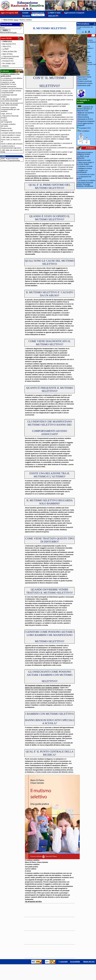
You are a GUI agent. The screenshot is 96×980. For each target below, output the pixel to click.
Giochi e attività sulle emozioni (12, 144)
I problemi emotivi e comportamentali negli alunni (11, 147)
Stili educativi (82, 115)
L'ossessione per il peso (86, 175)
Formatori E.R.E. (38, 13)
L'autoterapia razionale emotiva (9, 96)
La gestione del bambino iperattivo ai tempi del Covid (85, 108)
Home (16, 20)
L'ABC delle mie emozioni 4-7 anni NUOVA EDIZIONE (11, 100)
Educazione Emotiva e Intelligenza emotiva (85, 153)
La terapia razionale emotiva (11, 133)
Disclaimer (26, 16)
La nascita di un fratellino (86, 181)
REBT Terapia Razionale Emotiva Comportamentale (10, 159)
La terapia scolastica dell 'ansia (8, 125)
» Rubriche (5, 66)
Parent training (83, 117)
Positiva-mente (6, 128)
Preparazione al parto (85, 83)
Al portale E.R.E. (84, 128)
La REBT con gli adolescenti (83, 157)
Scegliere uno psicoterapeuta (82, 171)
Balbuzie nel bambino (85, 113)
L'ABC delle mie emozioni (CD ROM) (12, 151)
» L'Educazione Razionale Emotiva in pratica (10, 58)
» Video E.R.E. (6, 47)
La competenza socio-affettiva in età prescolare (12, 79)
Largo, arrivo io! (6, 114)
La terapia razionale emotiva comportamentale (11, 92)
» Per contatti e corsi (8, 63)
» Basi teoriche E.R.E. (9, 44)
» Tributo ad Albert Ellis (9, 52)
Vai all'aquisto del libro (33, 902)
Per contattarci (83, 131)
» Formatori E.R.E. (8, 61)
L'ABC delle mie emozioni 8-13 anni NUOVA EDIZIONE (12, 104)
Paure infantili (82, 79)
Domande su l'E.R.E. (85, 119)
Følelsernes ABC (7, 131)
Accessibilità (75, 962)
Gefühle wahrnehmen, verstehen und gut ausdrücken (12, 88)
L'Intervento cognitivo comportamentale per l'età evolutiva (10, 109)
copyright (64, 962)
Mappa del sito (89, 962)
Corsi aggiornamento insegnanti (85, 124)
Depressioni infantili (84, 77)
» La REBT (5, 49)
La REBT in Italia (54, 13)
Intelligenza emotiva (84, 168)
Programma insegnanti (86, 121)
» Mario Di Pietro (7, 54)
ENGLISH (53, 16)
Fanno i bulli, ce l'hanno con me (11, 141)
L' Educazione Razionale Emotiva (10, 117)
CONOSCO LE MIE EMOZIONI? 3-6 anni (8, 83)
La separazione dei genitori (84, 178)
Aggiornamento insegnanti (74, 13)
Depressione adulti (84, 85)
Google (14, 32)
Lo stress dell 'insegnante (6, 121)
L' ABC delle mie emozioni (10, 137)
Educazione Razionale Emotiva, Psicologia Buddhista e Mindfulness (85, 184)
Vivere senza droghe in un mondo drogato (85, 163)
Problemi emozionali (85, 81)
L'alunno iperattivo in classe (11, 135)
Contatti (25, 13)
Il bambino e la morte (85, 166)
